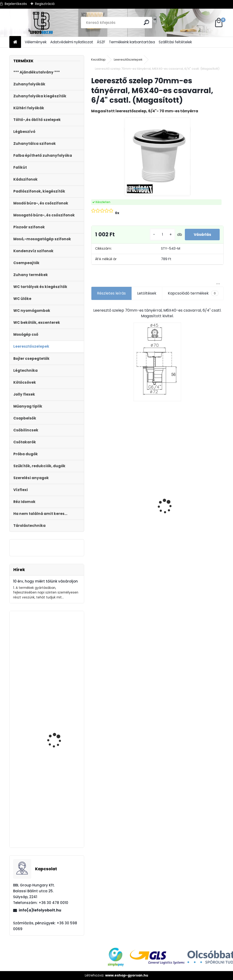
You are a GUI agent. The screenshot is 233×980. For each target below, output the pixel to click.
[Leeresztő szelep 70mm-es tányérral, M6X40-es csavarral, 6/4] (157, 157)
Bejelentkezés (16, 4)
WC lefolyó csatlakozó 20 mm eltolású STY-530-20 (188, 484)
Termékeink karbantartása (132, 42)
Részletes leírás (111, 297)
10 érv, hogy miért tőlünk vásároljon (45, 581)
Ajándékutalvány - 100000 (149, 468)
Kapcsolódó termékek (193, 297)
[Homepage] (15, 42)
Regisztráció (45, 4)
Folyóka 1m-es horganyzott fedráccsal (107, 480)
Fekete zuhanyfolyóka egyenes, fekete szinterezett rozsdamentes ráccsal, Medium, (59, 746)
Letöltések (147, 297)
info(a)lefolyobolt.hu (40, 910)
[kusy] (161, 236)
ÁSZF (101, 42)
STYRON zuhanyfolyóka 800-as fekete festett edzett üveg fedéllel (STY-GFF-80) (59, 820)
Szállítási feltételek (175, 42)
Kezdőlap (98, 60)
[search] (147, 22)
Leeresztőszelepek (128, 60)
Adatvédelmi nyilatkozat (72, 42)
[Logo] (41, 23)
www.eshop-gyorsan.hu (127, 975)
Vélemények (36, 42)
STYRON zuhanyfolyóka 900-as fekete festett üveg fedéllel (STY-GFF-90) (60, 658)
